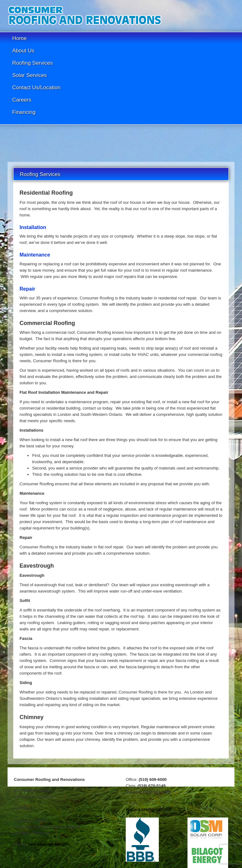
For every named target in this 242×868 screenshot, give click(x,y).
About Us (23, 51)
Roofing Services (33, 63)
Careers (22, 100)
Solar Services (30, 75)
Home (19, 38)
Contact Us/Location (36, 88)
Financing (24, 112)
